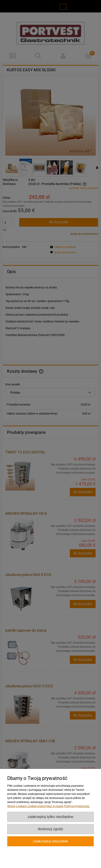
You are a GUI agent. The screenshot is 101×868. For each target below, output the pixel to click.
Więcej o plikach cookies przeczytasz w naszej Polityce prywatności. (49, 806)
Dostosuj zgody (51, 829)
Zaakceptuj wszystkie (50, 841)
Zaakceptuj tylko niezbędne (51, 817)
